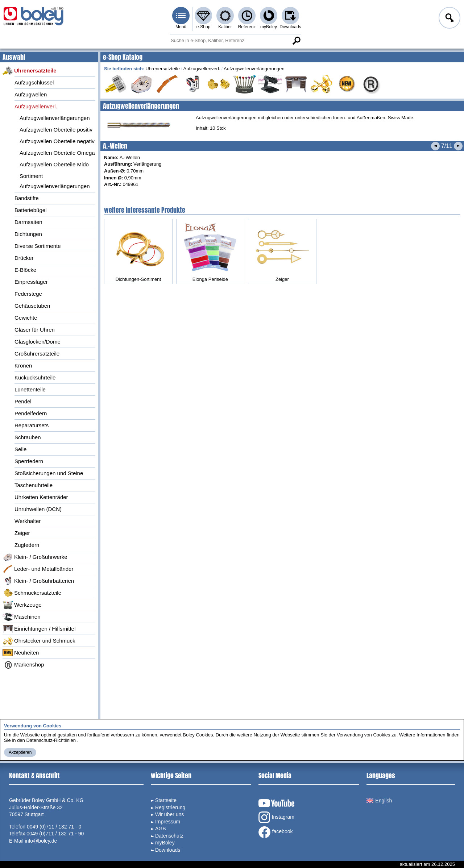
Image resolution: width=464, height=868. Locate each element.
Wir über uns (169, 814)
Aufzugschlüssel (34, 82)
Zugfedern (27, 545)
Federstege (28, 294)
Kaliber (225, 27)
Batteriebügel (30, 210)
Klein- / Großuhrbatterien (38, 581)
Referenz (247, 27)
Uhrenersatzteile (30, 71)
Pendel (23, 401)
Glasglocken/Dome (38, 342)
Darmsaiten (28, 222)
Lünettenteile (30, 389)
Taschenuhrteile (34, 485)
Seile (20, 449)
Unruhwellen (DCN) (38, 509)
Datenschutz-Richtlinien (51, 740)
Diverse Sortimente (38, 246)
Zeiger (22, 533)
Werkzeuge (22, 605)
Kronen (23, 366)
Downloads (290, 27)
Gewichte (26, 318)
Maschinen (22, 617)
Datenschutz (169, 836)
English (379, 801)
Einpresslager (31, 282)
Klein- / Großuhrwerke (35, 557)
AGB (161, 828)
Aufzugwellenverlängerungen (55, 118)
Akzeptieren (20, 752)
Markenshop (23, 665)
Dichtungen (28, 234)
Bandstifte (27, 198)
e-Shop (204, 27)
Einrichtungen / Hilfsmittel (39, 629)
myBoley (269, 27)
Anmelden (449, 19)
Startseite (166, 800)
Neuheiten (21, 653)
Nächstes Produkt (458, 146)
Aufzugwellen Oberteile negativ (57, 141)
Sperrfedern (29, 461)
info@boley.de (41, 841)
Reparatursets (32, 425)
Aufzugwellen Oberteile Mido (54, 164)
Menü (181, 27)
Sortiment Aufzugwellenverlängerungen (55, 181)
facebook (276, 832)
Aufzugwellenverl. (36, 106)
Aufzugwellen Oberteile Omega (57, 153)
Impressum (168, 822)
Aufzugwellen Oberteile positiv (56, 130)
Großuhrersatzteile (37, 354)
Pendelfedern (31, 413)
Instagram (276, 817)
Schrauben (28, 437)
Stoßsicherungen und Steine (49, 473)
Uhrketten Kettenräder (41, 497)
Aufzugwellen (31, 94)
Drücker (24, 258)
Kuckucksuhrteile (35, 377)
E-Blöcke (25, 270)
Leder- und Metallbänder (38, 569)
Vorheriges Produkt (435, 146)
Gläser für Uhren (35, 330)
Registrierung (170, 807)
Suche (296, 41)
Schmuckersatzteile (32, 593)
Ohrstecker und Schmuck (39, 641)
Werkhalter (28, 521)
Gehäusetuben (32, 306)
